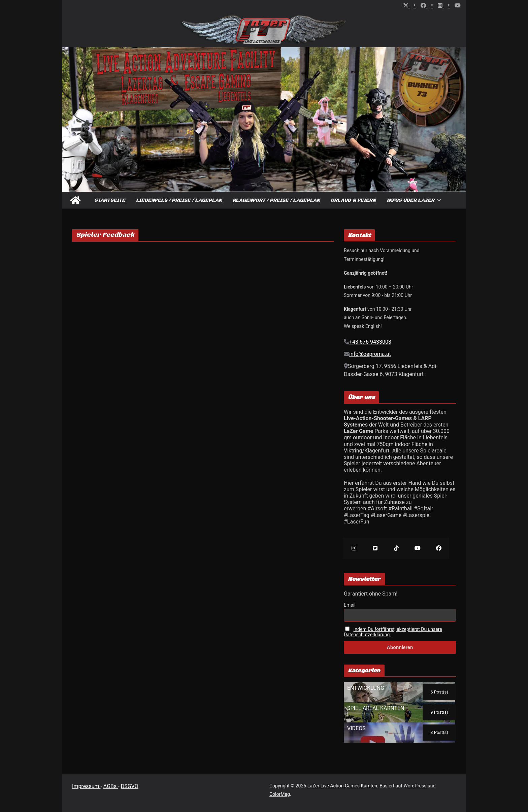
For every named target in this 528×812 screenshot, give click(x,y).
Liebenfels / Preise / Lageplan (179, 200)
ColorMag (280, 794)
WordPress (415, 786)
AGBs (111, 786)
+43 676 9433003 (370, 342)
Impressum (86, 786)
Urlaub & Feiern (353, 200)
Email (350, 605)
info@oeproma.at (370, 354)
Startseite (110, 200)
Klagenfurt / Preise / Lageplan (276, 200)
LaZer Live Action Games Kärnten (342, 786)
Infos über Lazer (410, 200)
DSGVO (130, 786)
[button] (438, 200)
